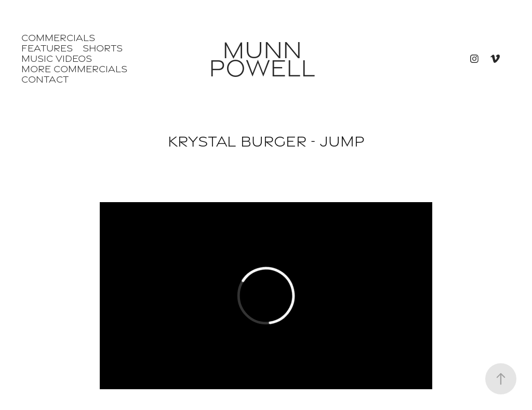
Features (47, 48)
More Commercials (74, 69)
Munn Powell (262, 59)
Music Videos (57, 58)
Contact (45, 79)
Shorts (103, 48)
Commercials (58, 38)
